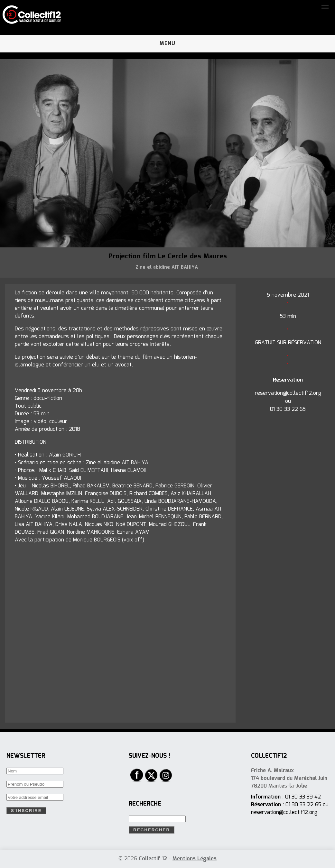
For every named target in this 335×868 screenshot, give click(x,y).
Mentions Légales (195, 859)
